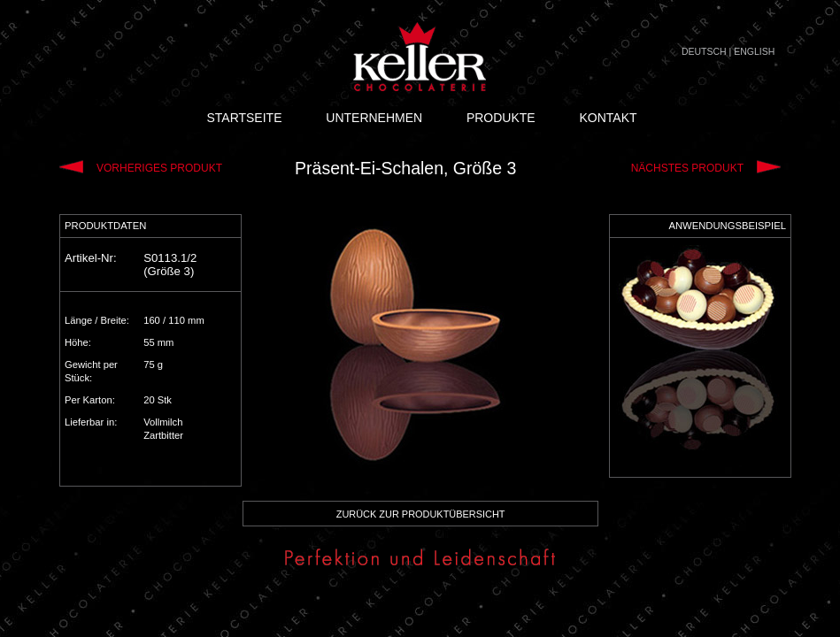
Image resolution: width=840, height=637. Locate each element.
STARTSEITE (244, 118)
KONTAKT (608, 118)
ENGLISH (754, 51)
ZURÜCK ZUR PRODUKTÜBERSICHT (421, 514)
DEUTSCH (704, 51)
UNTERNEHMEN (374, 118)
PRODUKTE (501, 118)
